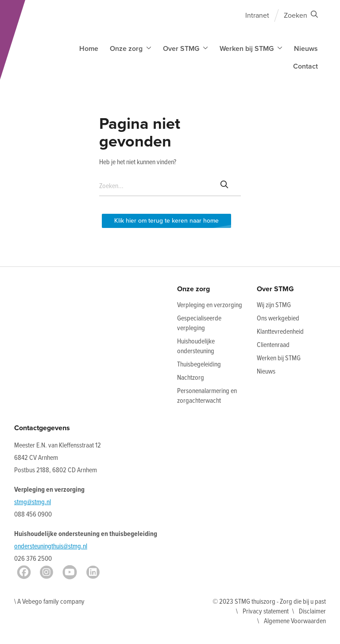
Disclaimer (312, 611)
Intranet (257, 15)
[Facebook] (24, 572)
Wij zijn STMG (274, 305)
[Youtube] (70, 572)
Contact (305, 66)
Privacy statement (266, 611)
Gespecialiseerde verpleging (199, 323)
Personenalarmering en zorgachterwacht (207, 396)
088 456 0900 (33, 515)
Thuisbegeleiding (199, 364)
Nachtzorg (191, 378)
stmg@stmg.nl (33, 502)
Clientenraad (273, 345)
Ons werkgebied (278, 318)
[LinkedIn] (93, 572)
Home (89, 49)
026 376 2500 (33, 559)
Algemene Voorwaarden (295, 621)
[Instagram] (46, 572)
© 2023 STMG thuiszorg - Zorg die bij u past (269, 602)
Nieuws (306, 49)
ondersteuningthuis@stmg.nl (51, 546)
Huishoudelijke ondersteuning (196, 346)
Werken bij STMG (279, 358)
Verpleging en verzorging (210, 305)
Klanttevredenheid (280, 332)
